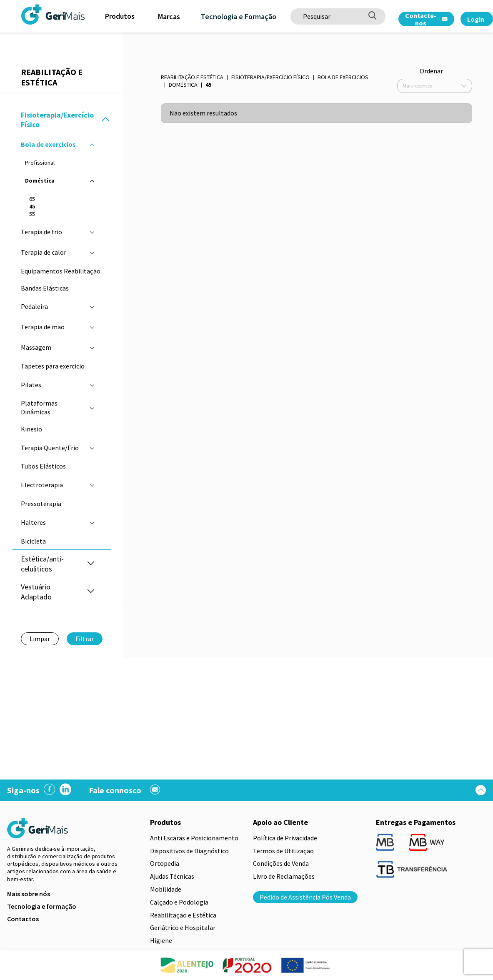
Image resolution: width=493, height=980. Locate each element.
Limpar (40, 639)
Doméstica (183, 85)
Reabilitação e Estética (192, 77)
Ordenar (431, 71)
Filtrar (85, 639)
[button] (105, 120)
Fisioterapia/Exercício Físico (270, 77)
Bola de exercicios (343, 77)
